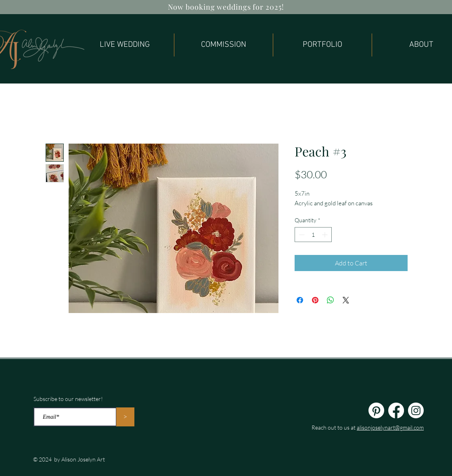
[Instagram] (416, 410)
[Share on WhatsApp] (331, 300)
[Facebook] (396, 410)
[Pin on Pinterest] (315, 300)
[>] (125, 417)
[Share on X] (346, 300)
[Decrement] (301, 235)
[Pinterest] (376, 410)
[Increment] (325, 235)
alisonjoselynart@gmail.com (390, 427)
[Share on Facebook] (300, 300)
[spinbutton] (313, 235)
